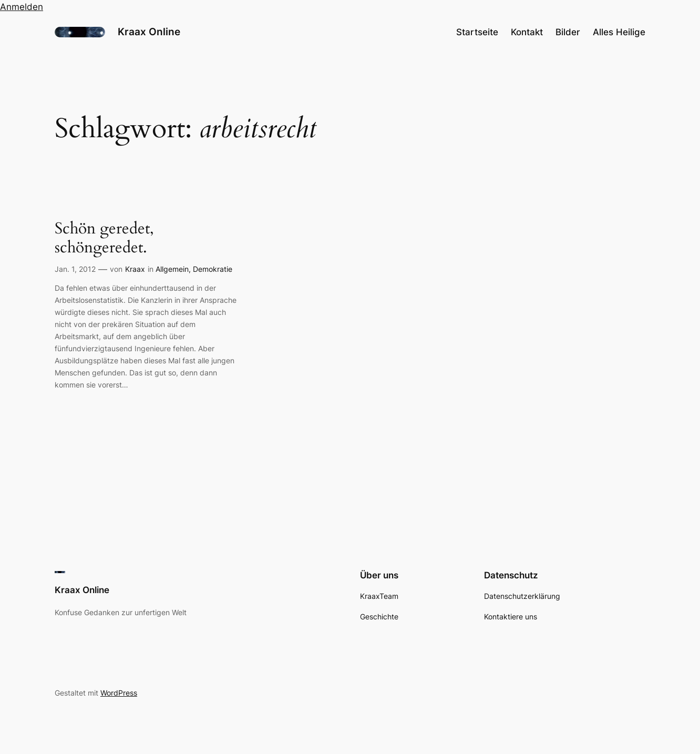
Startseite (477, 32)
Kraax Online (149, 32)
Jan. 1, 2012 (75, 269)
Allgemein (172, 269)
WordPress (119, 693)
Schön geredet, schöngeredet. (104, 238)
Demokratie (213, 269)
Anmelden (22, 7)
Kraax (135, 269)
